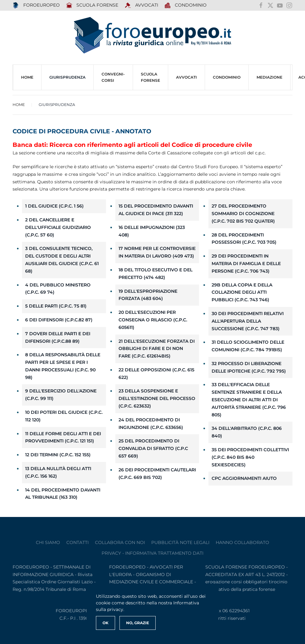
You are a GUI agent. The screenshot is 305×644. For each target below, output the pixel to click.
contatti (78, 542)
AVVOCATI (141, 5)
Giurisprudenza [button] (67, 77)
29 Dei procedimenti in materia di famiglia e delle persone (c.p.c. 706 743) (246, 264)
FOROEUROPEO (36, 5)
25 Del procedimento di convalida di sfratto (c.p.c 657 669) (153, 448)
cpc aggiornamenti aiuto (244, 478)
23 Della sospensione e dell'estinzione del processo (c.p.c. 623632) (157, 398)
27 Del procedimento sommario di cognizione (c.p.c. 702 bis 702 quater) (243, 214)
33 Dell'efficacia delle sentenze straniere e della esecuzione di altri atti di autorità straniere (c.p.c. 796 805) (249, 400)
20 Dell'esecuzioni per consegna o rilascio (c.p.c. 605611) (153, 320)
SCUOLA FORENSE (92, 5)
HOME (27, 77)
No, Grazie (138, 623)
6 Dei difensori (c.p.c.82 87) (59, 320)
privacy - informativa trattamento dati (152, 553)
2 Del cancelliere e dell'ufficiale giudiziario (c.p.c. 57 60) (58, 227)
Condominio (186, 5)
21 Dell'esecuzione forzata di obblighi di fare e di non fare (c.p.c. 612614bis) (157, 349)
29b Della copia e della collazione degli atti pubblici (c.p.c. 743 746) (242, 292)
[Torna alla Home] (152, 35)
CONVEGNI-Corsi (113, 77)
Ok (105, 623)
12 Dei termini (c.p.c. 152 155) (58, 455)
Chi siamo (48, 542)
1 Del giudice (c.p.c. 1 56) (54, 206)
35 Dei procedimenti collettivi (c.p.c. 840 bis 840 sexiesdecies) (250, 457)
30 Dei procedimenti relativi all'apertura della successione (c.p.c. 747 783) (248, 321)
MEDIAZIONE (269, 77)
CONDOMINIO (227, 77)
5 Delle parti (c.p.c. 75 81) (56, 306)
